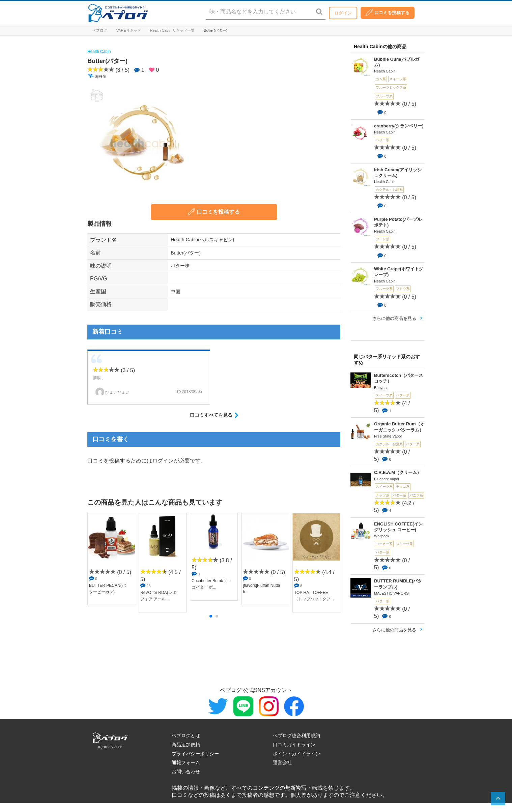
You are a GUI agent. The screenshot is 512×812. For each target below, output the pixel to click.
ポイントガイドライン (296, 754)
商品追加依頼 (186, 745)
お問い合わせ (186, 772)
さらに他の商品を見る (394, 318)
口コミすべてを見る (211, 415)
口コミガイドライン (294, 745)
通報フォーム (186, 762)
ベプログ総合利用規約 (296, 735)
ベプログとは (186, 735)
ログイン (343, 13)
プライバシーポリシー (195, 754)
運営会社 (282, 762)
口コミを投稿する (388, 12)
